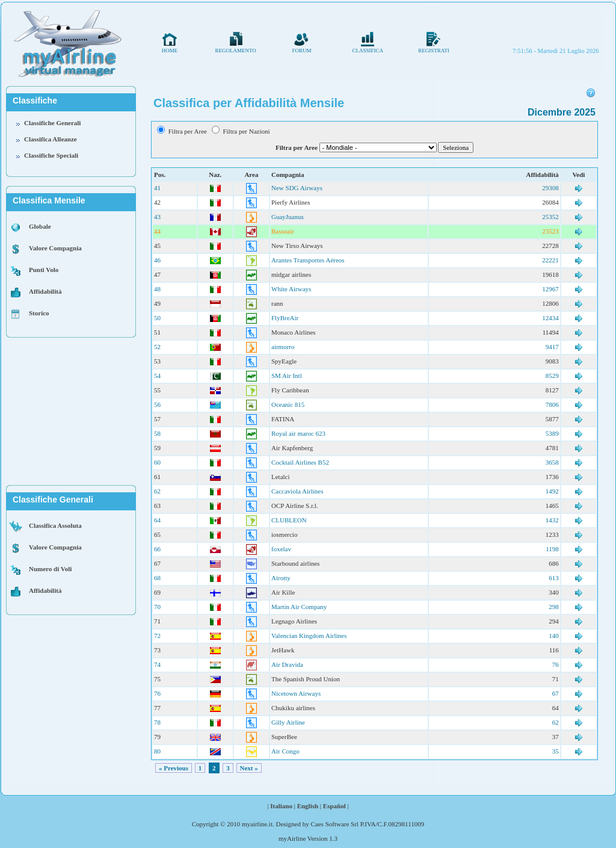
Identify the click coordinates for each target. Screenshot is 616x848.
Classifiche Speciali (51, 155)
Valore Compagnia (55, 248)
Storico (39, 313)
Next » (249, 768)
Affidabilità (45, 291)
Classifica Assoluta (55, 525)
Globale (40, 226)
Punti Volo (44, 270)
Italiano (281, 806)
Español (334, 806)
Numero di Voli (50, 569)
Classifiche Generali (52, 123)
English (308, 806)
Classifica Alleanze (51, 139)
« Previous (174, 768)
